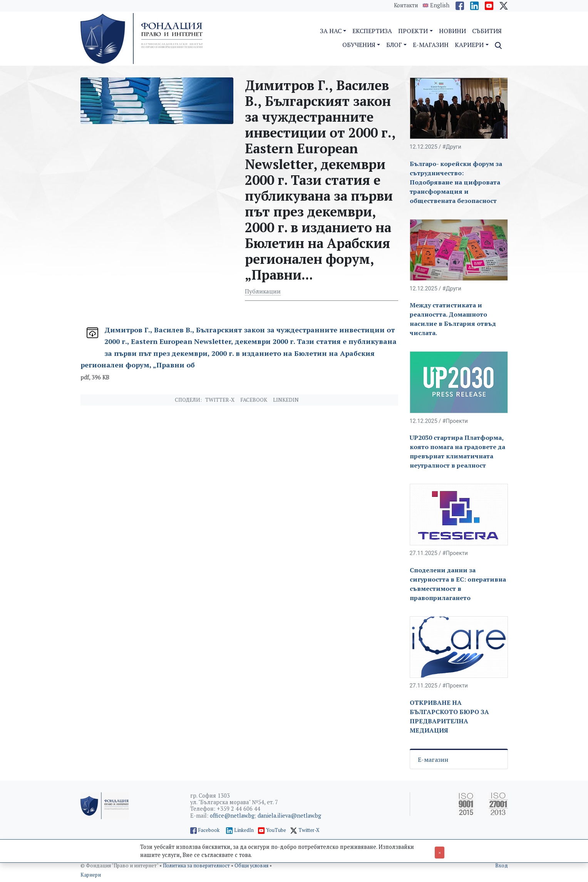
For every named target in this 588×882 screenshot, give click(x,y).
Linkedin (286, 400)
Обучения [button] (359, 45)
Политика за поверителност (197, 866)
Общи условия (252, 866)
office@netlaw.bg (232, 816)
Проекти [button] (413, 31)
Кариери (91, 875)
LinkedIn (244, 830)
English (440, 5)
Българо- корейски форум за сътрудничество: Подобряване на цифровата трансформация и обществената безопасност (456, 182)
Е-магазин (433, 760)
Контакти (406, 5)
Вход (502, 866)
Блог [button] (394, 45)
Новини (452, 31)
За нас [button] (331, 31)
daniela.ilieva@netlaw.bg (289, 816)
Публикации (263, 291)
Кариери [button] (469, 45)
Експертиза (372, 31)
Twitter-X (220, 400)
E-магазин (431, 45)
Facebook (254, 400)
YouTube (276, 830)
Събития (487, 31)
